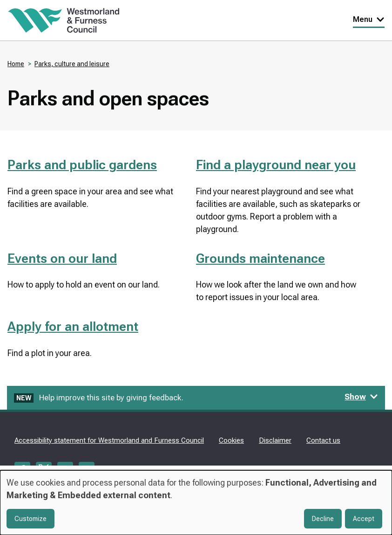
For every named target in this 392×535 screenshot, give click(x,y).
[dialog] (196, 503)
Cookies (231, 440)
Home (16, 64)
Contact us (323, 440)
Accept (364, 519)
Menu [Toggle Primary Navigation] (369, 19)
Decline (323, 519)
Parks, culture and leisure (72, 64)
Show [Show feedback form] (361, 397)
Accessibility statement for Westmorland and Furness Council (109, 440)
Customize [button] (30, 519)
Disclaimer (275, 440)
